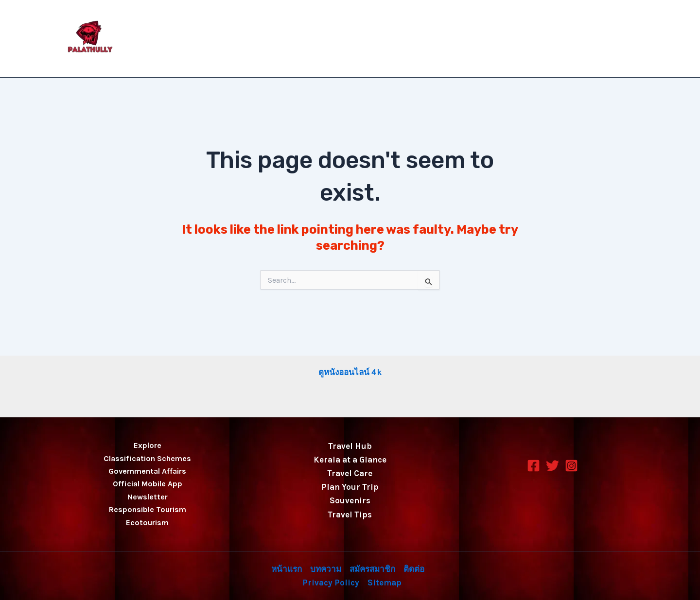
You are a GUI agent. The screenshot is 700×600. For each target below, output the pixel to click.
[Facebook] (534, 466)
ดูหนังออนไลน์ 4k (350, 372)
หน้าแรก (397, 39)
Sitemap (385, 583)
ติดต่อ (550, 39)
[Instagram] (571, 466)
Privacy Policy (605, 39)
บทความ (445, 39)
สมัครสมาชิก (500, 39)
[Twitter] (552, 466)
